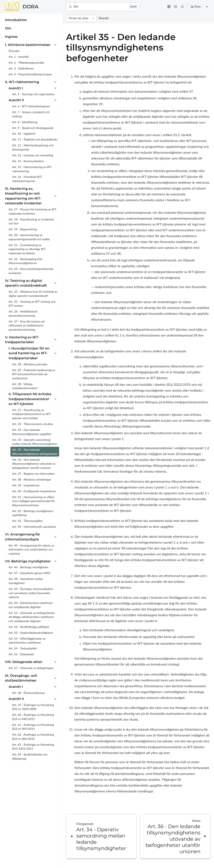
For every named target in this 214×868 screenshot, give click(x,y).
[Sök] (103, 7)
